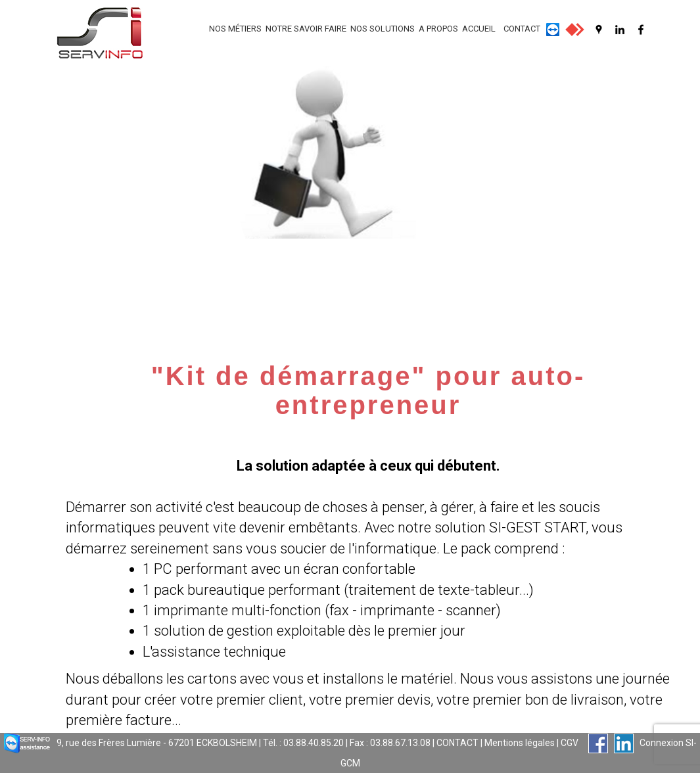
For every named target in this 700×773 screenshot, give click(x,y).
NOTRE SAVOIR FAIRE (306, 29)
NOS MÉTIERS (235, 29)
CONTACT (522, 29)
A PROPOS (438, 29)
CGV (570, 743)
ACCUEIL (479, 29)
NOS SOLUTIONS (383, 29)
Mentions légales (520, 743)
